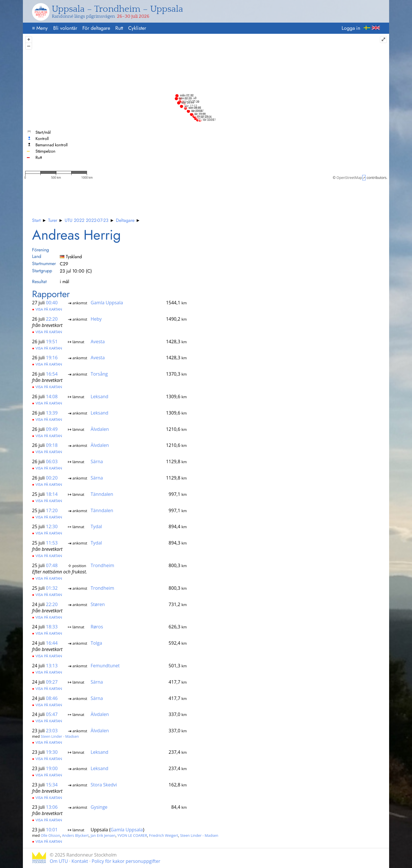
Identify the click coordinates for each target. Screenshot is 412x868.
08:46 (52, 698)
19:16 (52, 358)
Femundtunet (105, 666)
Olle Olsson (50, 835)
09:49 (52, 429)
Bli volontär (65, 28)
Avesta (98, 341)
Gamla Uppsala (107, 303)
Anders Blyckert (75, 835)
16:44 (52, 643)
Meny (40, 28)
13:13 (52, 666)
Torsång (99, 374)
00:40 (52, 303)
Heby (96, 319)
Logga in (351, 28)
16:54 (52, 374)
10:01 (52, 830)
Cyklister (137, 28)
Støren (98, 604)
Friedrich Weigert (164, 835)
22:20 (52, 319)
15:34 (52, 784)
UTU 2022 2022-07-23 (87, 220)
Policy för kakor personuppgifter (126, 861)
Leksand (100, 396)
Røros (97, 627)
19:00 (52, 768)
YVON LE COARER (132, 835)
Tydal (96, 526)
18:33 (52, 627)
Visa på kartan (47, 309)
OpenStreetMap (349, 178)
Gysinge (99, 807)
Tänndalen (102, 494)
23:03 (52, 731)
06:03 (52, 461)
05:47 (52, 714)
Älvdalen (100, 429)
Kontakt (80, 861)
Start (36, 220)
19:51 (52, 341)
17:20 (52, 510)
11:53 (52, 543)
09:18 (52, 445)
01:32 (52, 588)
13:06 (52, 807)
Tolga (96, 643)
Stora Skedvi (104, 784)
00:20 (52, 478)
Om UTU (59, 861)
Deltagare (125, 220)
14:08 (52, 396)
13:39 (52, 413)
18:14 (52, 494)
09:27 (52, 682)
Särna (97, 461)
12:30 (52, 526)
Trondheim (102, 565)
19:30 (52, 752)
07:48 (52, 565)
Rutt (119, 28)
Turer (53, 220)
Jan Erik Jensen (103, 835)
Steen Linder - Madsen (60, 736)
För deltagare (96, 28)
